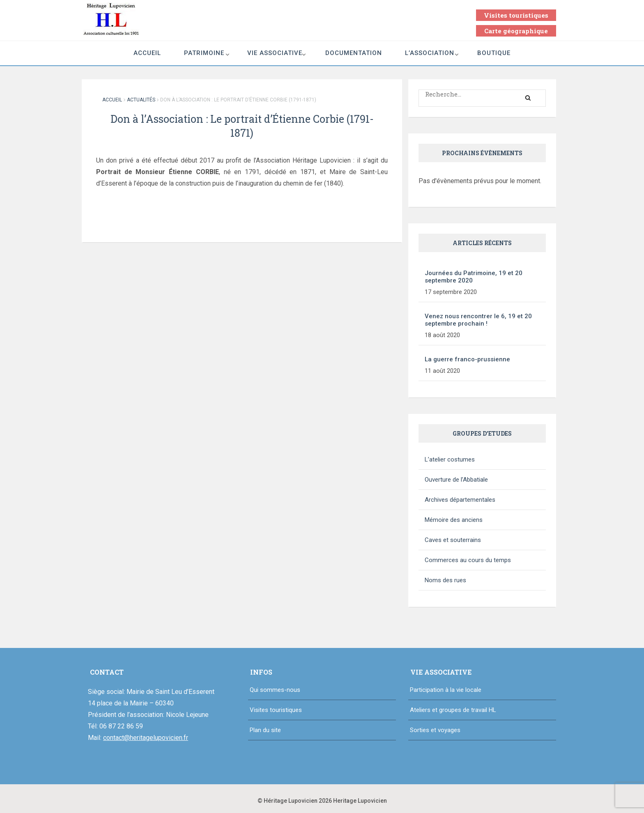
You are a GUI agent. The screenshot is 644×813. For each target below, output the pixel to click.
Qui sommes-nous (275, 690)
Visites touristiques (516, 15)
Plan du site (265, 730)
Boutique (494, 53)
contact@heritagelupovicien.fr (146, 738)
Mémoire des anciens (454, 520)
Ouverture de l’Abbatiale (456, 480)
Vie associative (275, 53)
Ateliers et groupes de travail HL (453, 710)
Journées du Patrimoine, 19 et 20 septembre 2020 (474, 277)
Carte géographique (516, 31)
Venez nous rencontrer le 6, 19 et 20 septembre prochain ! (478, 320)
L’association (430, 53)
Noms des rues (445, 580)
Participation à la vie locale (446, 690)
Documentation (354, 53)
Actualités (141, 100)
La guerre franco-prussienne (467, 359)
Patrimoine (204, 53)
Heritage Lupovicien (360, 801)
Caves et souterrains (453, 540)
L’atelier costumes (450, 459)
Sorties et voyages (435, 730)
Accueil (147, 53)
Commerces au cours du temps (468, 560)
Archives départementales (460, 500)
